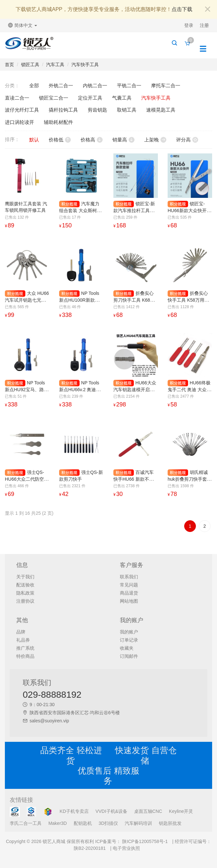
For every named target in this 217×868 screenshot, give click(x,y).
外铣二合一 (61, 85)
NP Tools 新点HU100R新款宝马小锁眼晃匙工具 (79, 300)
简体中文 (23, 25)
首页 (9, 65)
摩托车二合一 (166, 85)
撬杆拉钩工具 (63, 110)
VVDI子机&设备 (111, 811)
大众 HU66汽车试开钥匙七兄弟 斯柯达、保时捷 (27, 300)
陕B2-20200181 (90, 848)
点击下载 (182, 9)
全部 (34, 85)
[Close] (208, 10)
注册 (204, 25)
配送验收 (25, 585)
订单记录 (129, 640)
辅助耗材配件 (58, 122)
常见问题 (129, 585)
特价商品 (25, 656)
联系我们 (129, 577)
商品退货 (129, 593)
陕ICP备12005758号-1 (144, 841)
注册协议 (25, 601)
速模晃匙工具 (161, 110)
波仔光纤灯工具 (22, 110)
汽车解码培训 (138, 823)
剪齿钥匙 (97, 110)
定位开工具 (90, 98)
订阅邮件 (129, 656)
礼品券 (23, 640)
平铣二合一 (129, 85)
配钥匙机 (83, 823)
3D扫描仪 (108, 823)
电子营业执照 (126, 848)
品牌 (21, 632)
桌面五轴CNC (148, 811)
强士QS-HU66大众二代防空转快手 (27, 479)
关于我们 (25, 577)
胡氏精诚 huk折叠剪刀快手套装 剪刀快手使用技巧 (190, 479)
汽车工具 (55, 65)
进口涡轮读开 (19, 122)
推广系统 (25, 648)
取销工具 (127, 110)
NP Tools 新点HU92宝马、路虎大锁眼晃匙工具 (27, 389)
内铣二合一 (95, 85)
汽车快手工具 (85, 65)
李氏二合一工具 (26, 823)
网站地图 (129, 601)
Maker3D (58, 823)
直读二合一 (17, 98)
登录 (189, 25)
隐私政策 (25, 593)
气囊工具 (122, 98)
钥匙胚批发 (170, 823)
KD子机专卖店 (74, 811)
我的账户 (129, 632)
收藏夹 (127, 648)
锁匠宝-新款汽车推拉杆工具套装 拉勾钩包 (134, 210)
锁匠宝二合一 (54, 98)
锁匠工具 (30, 65)
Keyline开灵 (181, 811)
